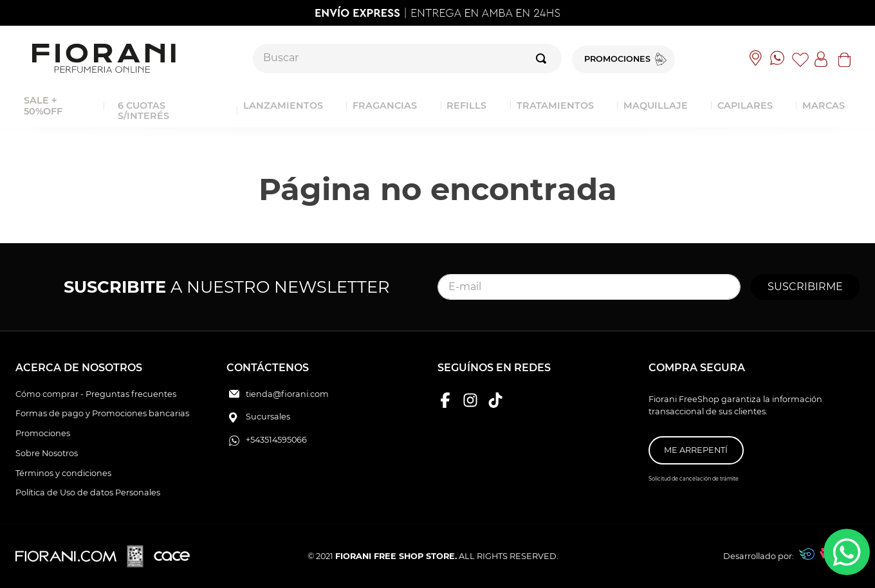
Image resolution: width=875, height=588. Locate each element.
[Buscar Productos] (544, 59)
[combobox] (407, 59)
